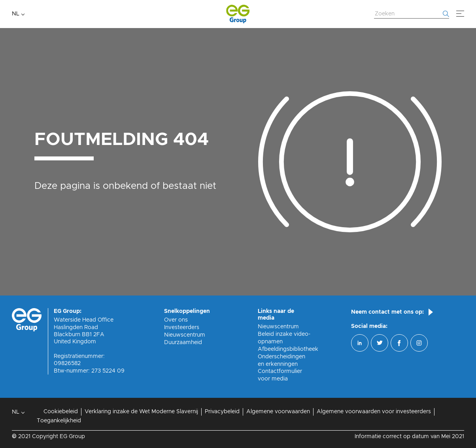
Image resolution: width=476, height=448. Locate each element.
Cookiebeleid (61, 412)
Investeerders (182, 328)
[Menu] (460, 14)
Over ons (176, 320)
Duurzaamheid (183, 343)
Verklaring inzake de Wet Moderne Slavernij (141, 412)
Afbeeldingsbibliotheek (288, 349)
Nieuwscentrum (185, 335)
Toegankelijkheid (59, 421)
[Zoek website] (412, 14)
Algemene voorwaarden (278, 412)
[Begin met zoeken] (446, 14)
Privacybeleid (222, 412)
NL (16, 14)
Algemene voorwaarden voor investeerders (374, 412)
